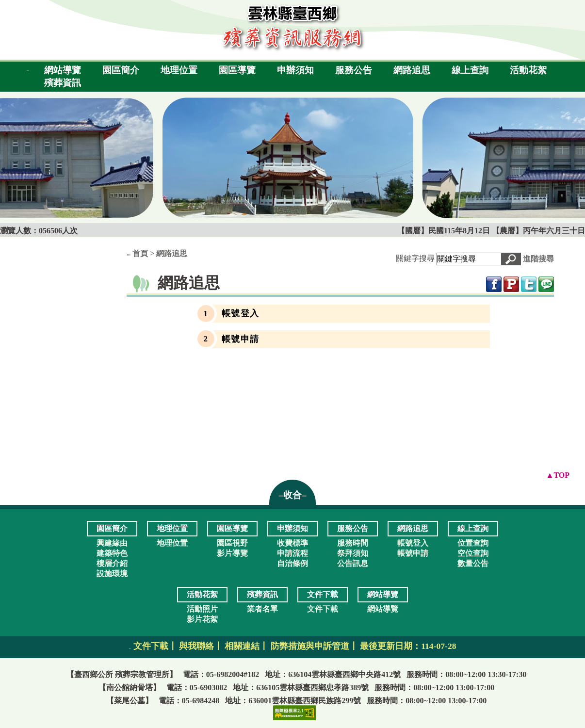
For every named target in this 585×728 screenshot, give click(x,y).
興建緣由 (112, 543)
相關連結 (242, 646)
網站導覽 (63, 70)
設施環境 (112, 574)
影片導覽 (232, 553)
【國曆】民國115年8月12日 (445, 231)
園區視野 (232, 543)
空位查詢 (473, 553)
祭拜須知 (353, 553)
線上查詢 (470, 70)
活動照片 (202, 609)
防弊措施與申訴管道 (310, 646)
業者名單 (262, 609)
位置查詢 (473, 543)
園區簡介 (121, 70)
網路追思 (412, 70)
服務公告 (354, 70)
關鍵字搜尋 (415, 258)
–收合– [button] (292, 495)
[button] (511, 259)
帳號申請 (241, 339)
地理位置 (179, 70)
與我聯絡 (196, 646)
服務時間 (353, 543)
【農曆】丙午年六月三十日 (538, 231)
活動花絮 (528, 70)
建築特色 (112, 553)
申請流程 (292, 553)
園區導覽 (237, 70)
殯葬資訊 (63, 83)
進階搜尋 (538, 259)
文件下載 (323, 609)
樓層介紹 (112, 563)
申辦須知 (295, 70)
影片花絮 (202, 619)
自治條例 (292, 563)
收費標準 (292, 543)
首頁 (140, 253)
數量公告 (473, 563)
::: (27, 70)
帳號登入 (241, 313)
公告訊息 (353, 563)
